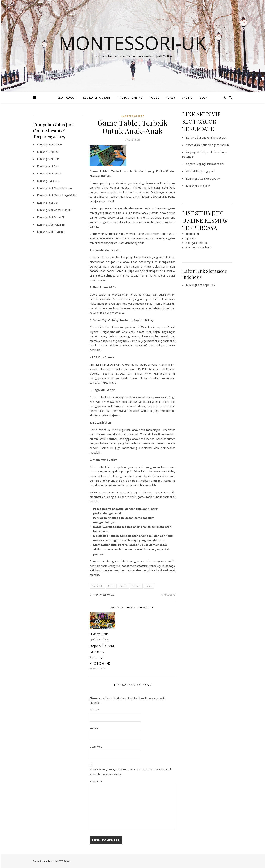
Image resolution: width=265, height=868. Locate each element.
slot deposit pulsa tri (199, 247)
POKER (170, 98)
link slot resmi (215, 164)
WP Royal (65, 861)
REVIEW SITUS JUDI (97, 98)
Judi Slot (53, 203)
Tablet (123, 586)
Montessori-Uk (132, 43)
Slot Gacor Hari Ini (60, 210)
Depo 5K (54, 152)
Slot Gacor (55, 173)
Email (94, 728)
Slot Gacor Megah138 (62, 195)
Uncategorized (133, 116)
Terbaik (136, 586)
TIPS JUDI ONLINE (130, 98)
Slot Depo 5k (56, 217)
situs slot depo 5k (209, 178)
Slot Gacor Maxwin (60, 188)
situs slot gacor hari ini (215, 145)
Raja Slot (54, 181)
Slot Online (55, 144)
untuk (149, 586)
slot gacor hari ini (197, 243)
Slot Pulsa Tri (57, 224)
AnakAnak (97, 586)
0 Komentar (168, 595)
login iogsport (206, 171)
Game (111, 586)
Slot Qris (54, 159)
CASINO (187, 98)
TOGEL (154, 98)
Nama (94, 710)
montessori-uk (105, 595)
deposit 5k (193, 234)
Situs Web (96, 747)
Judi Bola (54, 166)
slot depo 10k (206, 285)
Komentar (96, 781)
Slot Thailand (56, 232)
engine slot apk (217, 137)
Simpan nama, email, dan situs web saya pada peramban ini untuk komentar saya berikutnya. (131, 772)
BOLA (204, 98)
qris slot (191, 238)
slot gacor (204, 186)
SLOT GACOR (67, 98)
